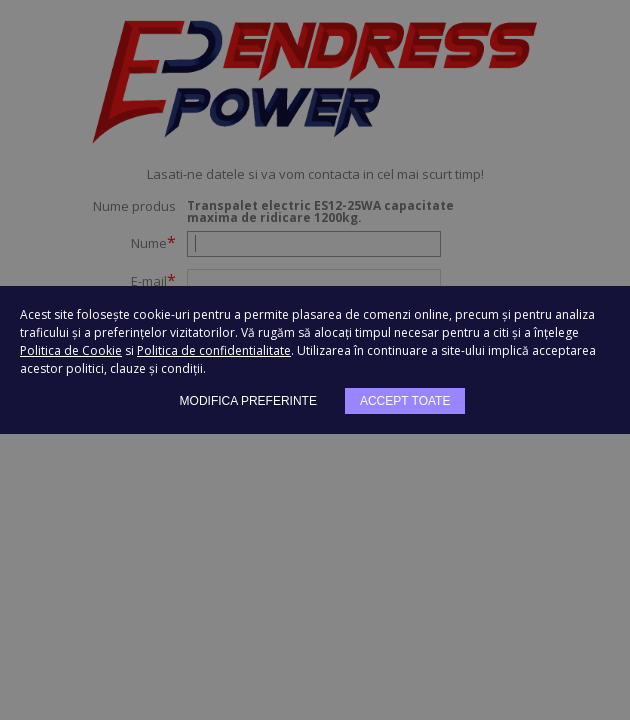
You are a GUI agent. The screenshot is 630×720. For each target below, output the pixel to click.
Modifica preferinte (248, 401)
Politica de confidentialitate (214, 350)
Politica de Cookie (71, 350)
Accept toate (405, 401)
